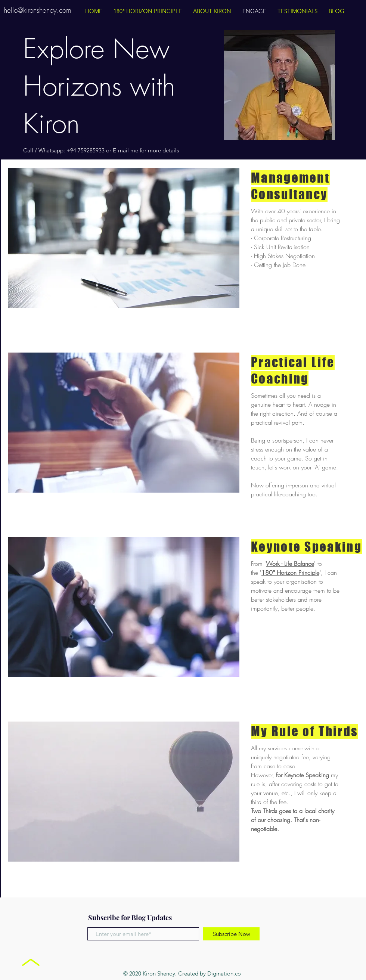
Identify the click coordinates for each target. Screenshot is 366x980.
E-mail (121, 150)
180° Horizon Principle (290, 573)
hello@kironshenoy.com (38, 10)
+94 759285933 (86, 150)
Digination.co (224, 973)
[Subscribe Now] (231, 934)
